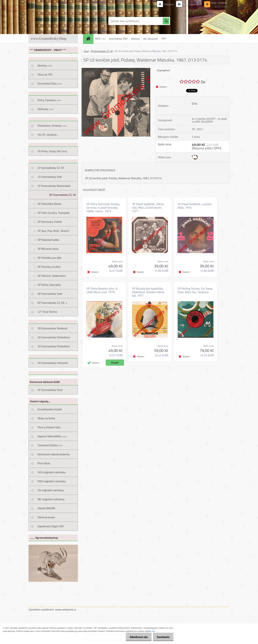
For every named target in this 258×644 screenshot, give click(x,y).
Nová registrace (190, 4)
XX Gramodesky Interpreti (53, 363)
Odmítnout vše (137, 637)
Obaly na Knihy (46, 418)
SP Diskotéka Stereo (50, 204)
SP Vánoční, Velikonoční (51, 276)
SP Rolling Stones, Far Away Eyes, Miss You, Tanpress (195, 290)
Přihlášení (167, 4)
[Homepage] (89, 39)
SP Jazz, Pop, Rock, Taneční (53, 231)
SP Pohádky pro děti (49, 258)
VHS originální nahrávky (52, 472)
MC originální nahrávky (51, 499)
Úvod (86, 51)
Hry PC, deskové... (48, 135)
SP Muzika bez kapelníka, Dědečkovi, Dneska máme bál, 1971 (148, 292)
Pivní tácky (44, 463)
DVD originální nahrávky (52, 481)
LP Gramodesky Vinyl (50, 390)
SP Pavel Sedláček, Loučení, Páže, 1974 (195, 206)
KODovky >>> (46, 109)
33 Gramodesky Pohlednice (54, 346)
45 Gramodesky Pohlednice (54, 337)
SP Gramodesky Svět (50, 294)
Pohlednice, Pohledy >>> (52, 126)
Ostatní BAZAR (46, 508)
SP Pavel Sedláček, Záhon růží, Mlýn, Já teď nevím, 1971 (148, 208)
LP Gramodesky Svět (50, 177)
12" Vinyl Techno (47, 312)
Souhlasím (163, 637)
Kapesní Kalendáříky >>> (52, 436)
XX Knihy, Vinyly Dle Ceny (52, 151)
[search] (166, 21)
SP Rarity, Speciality (49, 285)
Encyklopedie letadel (50, 409)
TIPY (164, 39)
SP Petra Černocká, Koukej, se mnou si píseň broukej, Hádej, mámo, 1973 (103, 208)
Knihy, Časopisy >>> (49, 100)
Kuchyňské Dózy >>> (50, 83)
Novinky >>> (45, 65)
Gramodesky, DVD (118, 39)
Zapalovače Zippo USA (51, 526)
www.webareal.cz (66, 609)
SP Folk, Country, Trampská (54, 213)
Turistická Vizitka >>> (50, 445)
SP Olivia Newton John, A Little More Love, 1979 (102, 290)
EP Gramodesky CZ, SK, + (52, 303)
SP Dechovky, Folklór (50, 222)
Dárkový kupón (46, 517)
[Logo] (53, 21)
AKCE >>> (100, 39)
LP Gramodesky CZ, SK (51, 168)
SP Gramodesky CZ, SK (63, 195)
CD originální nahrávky (51, 490)
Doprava (135, 39)
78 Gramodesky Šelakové (52, 328)
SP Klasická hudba (48, 240)
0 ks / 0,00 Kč (219, 3)
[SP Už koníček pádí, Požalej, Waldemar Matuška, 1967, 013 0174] (116, 69)
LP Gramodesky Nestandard (54, 186)
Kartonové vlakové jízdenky (54, 454)
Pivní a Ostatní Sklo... (50, 427)
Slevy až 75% (45, 74)
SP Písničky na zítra (49, 267)
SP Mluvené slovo (48, 249)
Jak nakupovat (151, 39)
